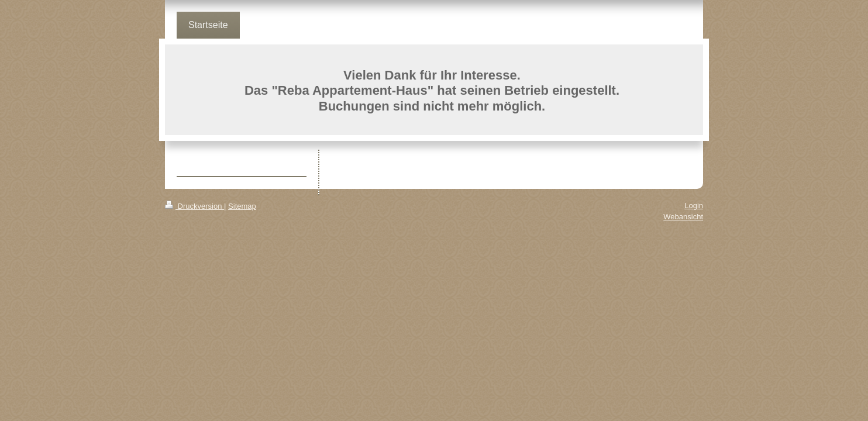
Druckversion (194, 206)
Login (694, 206)
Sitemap (242, 206)
